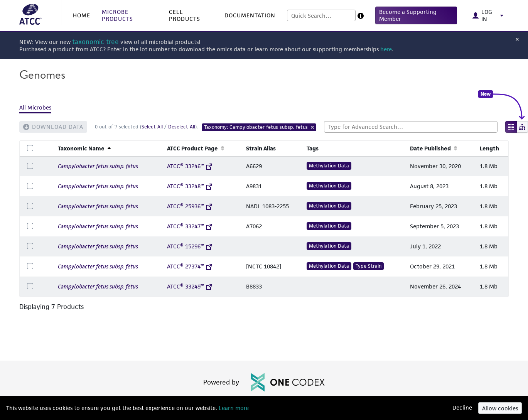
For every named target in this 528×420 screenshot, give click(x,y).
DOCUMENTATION (250, 15)
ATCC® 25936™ (190, 206)
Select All (152, 127)
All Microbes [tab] (35, 107)
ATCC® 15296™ (190, 246)
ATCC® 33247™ (190, 226)
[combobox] (321, 15)
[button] (416, 15)
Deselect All (182, 127)
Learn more (233, 408)
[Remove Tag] (313, 127)
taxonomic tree (95, 42)
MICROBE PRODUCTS (117, 15)
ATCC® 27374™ (190, 266)
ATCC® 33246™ (190, 166)
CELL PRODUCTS (185, 15)
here (386, 49)
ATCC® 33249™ (190, 286)
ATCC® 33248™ (190, 186)
